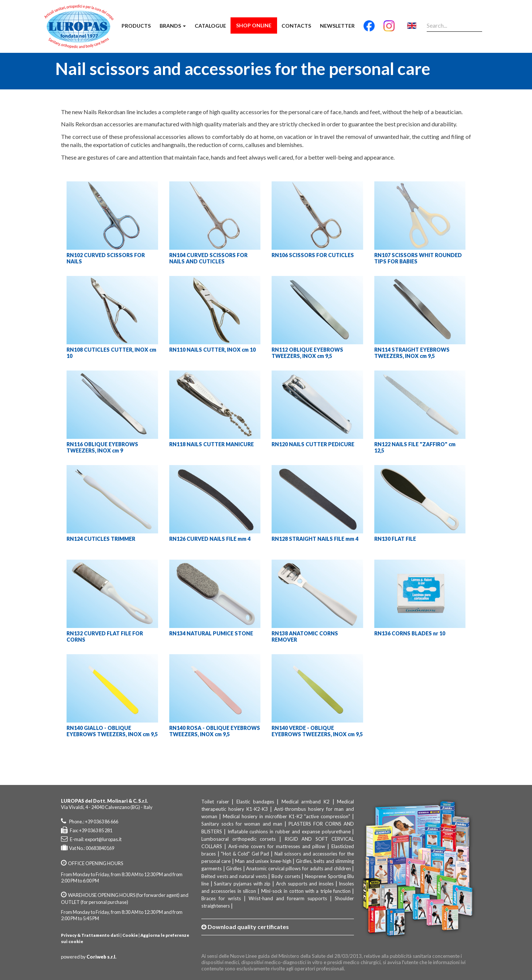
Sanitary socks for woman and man (242, 824)
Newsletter (337, 26)
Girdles (234, 868)
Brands (173, 26)
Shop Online (254, 25)
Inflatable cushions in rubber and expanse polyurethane (289, 832)
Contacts (296, 26)
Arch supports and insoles (305, 884)
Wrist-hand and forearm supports (288, 898)
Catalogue (210, 26)
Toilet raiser (215, 802)
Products (136, 26)
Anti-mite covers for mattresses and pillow (277, 846)
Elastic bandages (255, 802)
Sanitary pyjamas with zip (242, 884)
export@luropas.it (103, 839)
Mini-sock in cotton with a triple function (306, 891)
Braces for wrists (221, 898)
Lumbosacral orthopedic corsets (238, 839)
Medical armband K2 (306, 802)
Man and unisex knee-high (263, 861)
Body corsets (286, 876)
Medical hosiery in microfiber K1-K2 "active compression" (287, 816)
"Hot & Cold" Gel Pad (245, 854)
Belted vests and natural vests (234, 876)
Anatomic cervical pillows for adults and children (298, 868)
